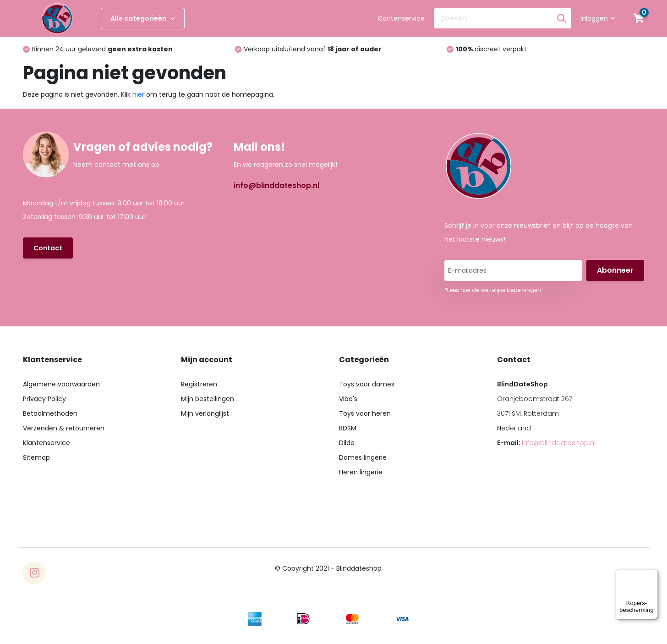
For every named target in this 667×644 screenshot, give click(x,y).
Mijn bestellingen (208, 399)
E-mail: (546, 443)
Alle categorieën (143, 18)
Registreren (199, 384)
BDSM (348, 428)
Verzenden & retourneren (64, 428)
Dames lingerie (363, 457)
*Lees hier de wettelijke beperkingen (493, 290)
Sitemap (36, 457)
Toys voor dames (367, 384)
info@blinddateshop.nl (276, 185)
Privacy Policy (44, 399)
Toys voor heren (365, 413)
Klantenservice (401, 18)
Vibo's (348, 399)
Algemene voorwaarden (61, 384)
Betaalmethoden (50, 413)
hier (138, 94)
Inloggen (598, 18)
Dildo (347, 443)
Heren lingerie (361, 472)
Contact (48, 248)
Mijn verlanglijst (205, 413)
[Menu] (652, 575)
